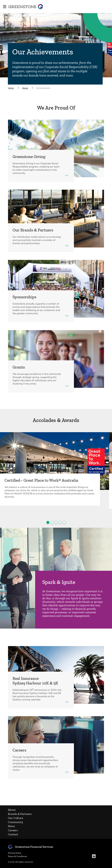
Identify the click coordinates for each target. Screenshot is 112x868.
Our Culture (16, 818)
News (12, 826)
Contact (13, 834)
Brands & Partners (20, 814)
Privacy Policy (15, 853)
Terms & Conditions (18, 856)
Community (16, 822)
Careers (13, 830)
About (12, 810)
